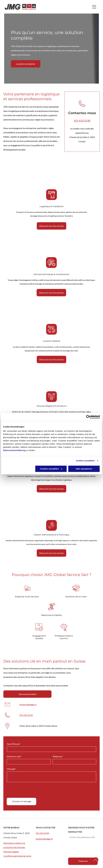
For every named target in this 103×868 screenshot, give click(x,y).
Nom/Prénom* (14, 782)
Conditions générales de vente (17, 856)
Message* (11, 807)
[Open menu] (94, 7)
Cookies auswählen (85, 461)
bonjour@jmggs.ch (28, 704)
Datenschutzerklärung (14, 450)
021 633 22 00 (82, 121)
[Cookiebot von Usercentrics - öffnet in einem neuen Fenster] (88, 417)
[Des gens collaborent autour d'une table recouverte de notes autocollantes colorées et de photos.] (51, 510)
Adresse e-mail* (14, 795)
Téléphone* (58, 795)
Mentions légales (11, 852)
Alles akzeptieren (84, 469)
